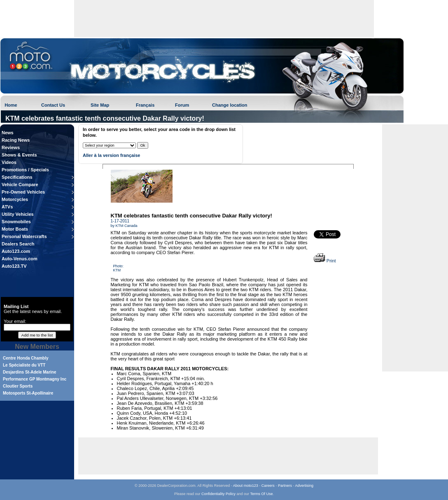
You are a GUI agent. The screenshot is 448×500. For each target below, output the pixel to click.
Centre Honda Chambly (26, 358)
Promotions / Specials (25, 170)
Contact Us (53, 105)
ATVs (7, 207)
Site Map (100, 105)
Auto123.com (16, 251)
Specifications (17, 177)
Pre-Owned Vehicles (23, 192)
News (8, 133)
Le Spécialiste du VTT (24, 365)
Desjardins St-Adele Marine (29, 372)
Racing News (16, 140)
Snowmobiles (16, 222)
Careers (268, 486)
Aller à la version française (111, 155)
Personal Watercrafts (24, 236)
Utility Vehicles (18, 214)
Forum (182, 105)
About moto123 (246, 486)
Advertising (304, 486)
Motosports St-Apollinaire (28, 393)
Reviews (11, 147)
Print (325, 261)
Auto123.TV (14, 266)
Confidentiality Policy (218, 494)
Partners (285, 486)
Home (11, 105)
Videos (9, 162)
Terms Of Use (261, 494)
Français (145, 105)
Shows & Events (19, 155)
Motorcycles (15, 199)
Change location (230, 105)
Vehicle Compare (20, 185)
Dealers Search (18, 244)
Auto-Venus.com (20, 259)
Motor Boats (15, 229)
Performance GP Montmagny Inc (35, 379)
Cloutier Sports (18, 386)
